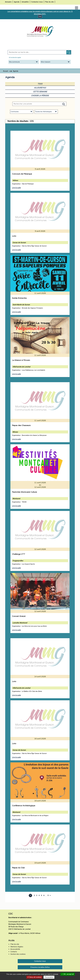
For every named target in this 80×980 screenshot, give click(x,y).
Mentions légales (17, 947)
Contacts (14, 952)
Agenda (17, 2)
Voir (40, 16)
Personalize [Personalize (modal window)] (49, 977)
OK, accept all (68, 974)
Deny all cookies (34, 977)
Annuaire (8, 2)
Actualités (25, 2)
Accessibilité (15, 949)
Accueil (6, 71)
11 (48, 895)
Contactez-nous (37, 2)
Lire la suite (16, 188)
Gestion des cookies (18, 954)
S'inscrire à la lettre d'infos (40, 967)
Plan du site (49, 2)
